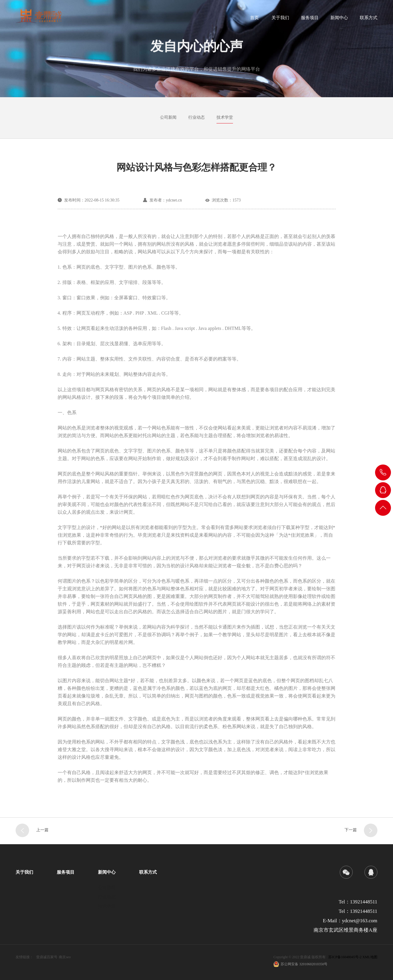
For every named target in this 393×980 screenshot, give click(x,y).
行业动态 (196, 117)
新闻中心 (339, 20)
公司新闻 (168, 117)
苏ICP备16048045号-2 (345, 957)
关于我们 (280, 20)
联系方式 (369, 20)
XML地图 (370, 957)
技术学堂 (225, 117)
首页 (254, 20)
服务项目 (310, 20)
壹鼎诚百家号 (47, 957)
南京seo (65, 957)
